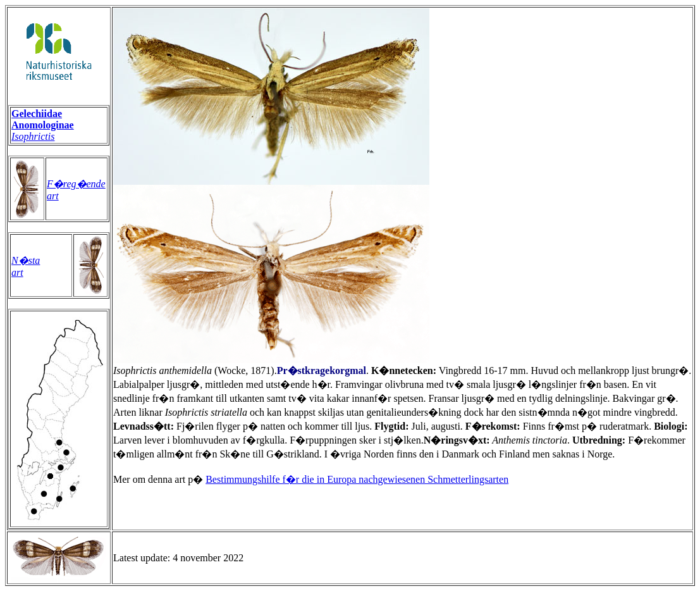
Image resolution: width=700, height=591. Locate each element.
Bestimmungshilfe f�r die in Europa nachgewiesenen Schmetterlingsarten (357, 479)
